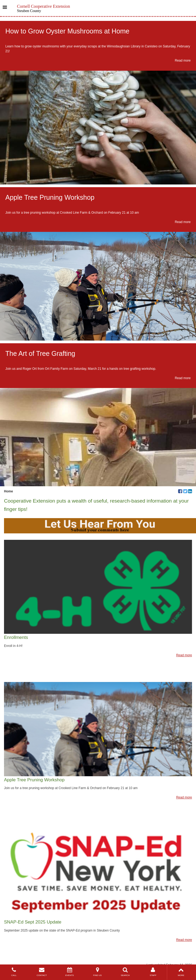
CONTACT (42, 972)
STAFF (153, 972)
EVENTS (70, 972)
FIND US (97, 972)
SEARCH (125, 972)
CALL (14, 972)
